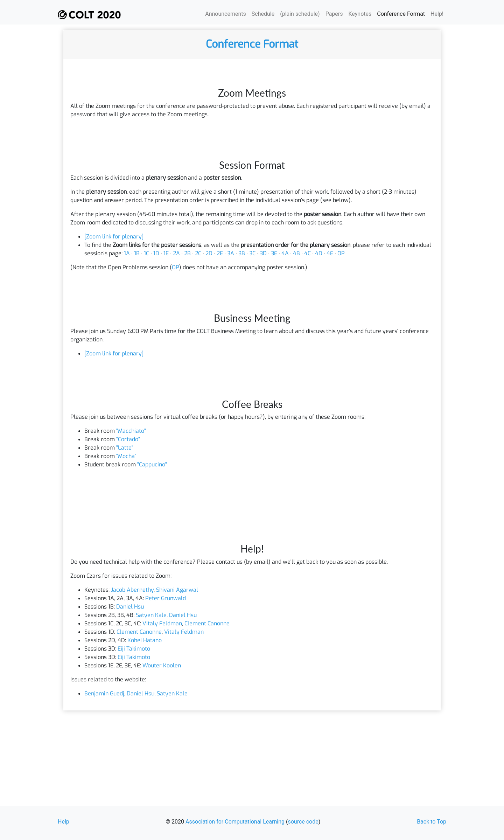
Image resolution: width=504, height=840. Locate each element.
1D (156, 253)
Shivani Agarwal (177, 590)
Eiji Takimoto (134, 649)
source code (303, 822)
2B (187, 253)
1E (166, 253)
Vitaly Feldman (162, 623)
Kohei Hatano (145, 640)
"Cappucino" (152, 464)
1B (137, 253)
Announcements (226, 14)
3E (274, 253)
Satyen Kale (151, 615)
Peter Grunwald (166, 598)
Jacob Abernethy (132, 590)
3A (231, 253)
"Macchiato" (131, 431)
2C (198, 253)
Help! (437, 14)
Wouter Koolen (162, 665)
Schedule (263, 14)
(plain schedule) (300, 14)
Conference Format (401, 14)
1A (127, 253)
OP (341, 253)
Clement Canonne (207, 623)
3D (263, 253)
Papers (334, 14)
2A (176, 253)
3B (242, 253)
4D (319, 253)
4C (307, 253)
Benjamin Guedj (104, 693)
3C (252, 253)
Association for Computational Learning (235, 822)
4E (330, 253)
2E (220, 253)
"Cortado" (128, 439)
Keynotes (360, 14)
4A (285, 253)
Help (64, 822)
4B (296, 253)
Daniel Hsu (130, 607)
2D (209, 253)
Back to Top (432, 822)
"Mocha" (126, 456)
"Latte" (125, 448)
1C (146, 253)
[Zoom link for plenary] (114, 237)
